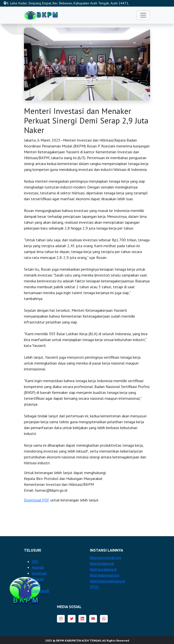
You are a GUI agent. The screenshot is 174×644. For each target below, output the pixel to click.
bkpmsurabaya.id (103, 569)
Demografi (40, 591)
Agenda (38, 567)
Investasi (39, 573)
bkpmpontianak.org (105, 557)
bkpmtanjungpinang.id (108, 581)
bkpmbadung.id (102, 563)
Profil (36, 585)
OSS (35, 561)
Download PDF (37, 500)
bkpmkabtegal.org (105, 575)
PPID (94, 587)
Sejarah (38, 579)
